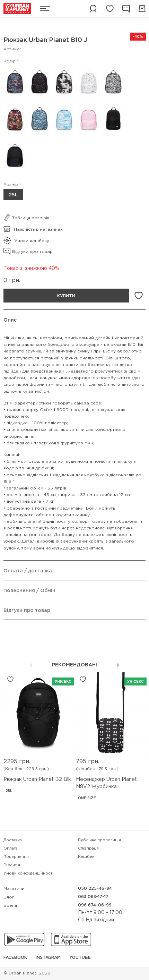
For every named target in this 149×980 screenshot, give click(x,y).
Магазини (14, 889)
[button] (118, 665)
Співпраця (88, 849)
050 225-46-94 (95, 889)
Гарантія (12, 865)
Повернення (16, 857)
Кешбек (86, 857)
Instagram (48, 958)
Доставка (13, 840)
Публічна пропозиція (99, 840)
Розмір (11, 185)
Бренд (10, 906)
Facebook (15, 958)
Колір (10, 61)
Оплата (11, 849)
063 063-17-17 (93, 897)
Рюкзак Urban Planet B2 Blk (37, 779)
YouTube (80, 958)
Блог (9, 897)
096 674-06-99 (95, 905)
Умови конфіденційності (28, 874)
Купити (66, 296)
